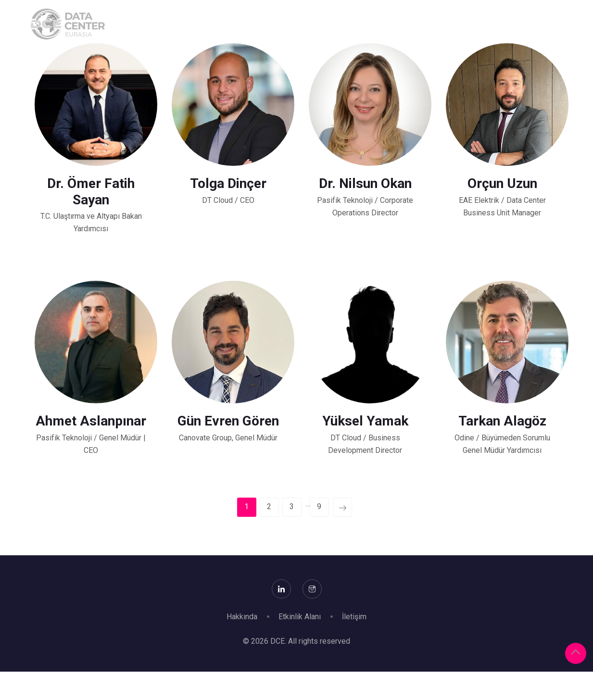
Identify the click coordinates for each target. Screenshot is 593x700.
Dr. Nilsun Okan (365, 183)
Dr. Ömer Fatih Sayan (91, 192)
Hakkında (203, 24)
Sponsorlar (267, 24)
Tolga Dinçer (228, 183)
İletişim (354, 617)
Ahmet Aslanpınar (91, 421)
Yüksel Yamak (365, 421)
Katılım (327, 24)
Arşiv (571, 24)
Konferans (435, 24)
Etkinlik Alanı (300, 617)
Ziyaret (378, 24)
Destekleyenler (508, 24)
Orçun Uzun (502, 183)
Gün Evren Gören (228, 421)
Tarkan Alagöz (502, 421)
